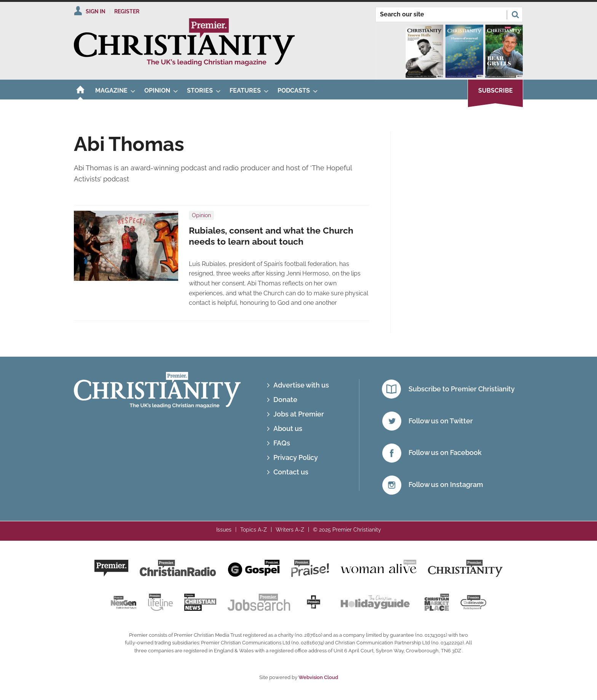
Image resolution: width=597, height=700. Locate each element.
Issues (224, 530)
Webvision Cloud (318, 677)
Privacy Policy (296, 457)
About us (288, 428)
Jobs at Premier (299, 414)
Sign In (96, 11)
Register (127, 11)
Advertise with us (301, 385)
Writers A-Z (290, 530)
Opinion (201, 215)
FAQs (282, 443)
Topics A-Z (254, 530)
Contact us (291, 472)
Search (515, 14)
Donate (285, 400)
